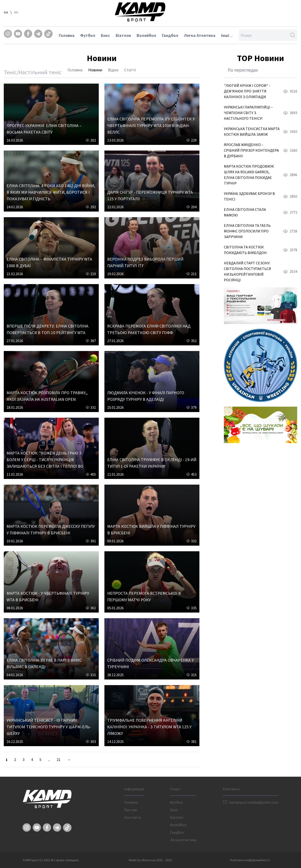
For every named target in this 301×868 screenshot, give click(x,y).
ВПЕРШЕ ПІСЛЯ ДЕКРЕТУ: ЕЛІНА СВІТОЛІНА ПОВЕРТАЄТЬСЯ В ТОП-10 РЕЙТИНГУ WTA (48, 329)
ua (6, 12)
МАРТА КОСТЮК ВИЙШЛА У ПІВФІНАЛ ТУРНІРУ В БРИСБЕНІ (151, 530)
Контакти (133, 817)
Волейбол (146, 35)
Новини (95, 70)
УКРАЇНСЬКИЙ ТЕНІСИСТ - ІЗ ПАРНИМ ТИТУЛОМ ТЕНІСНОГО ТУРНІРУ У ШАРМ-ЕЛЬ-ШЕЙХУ (49, 727)
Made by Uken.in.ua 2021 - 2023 (150, 860)
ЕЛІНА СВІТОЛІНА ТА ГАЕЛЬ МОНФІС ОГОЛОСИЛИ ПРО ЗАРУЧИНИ (247, 231)
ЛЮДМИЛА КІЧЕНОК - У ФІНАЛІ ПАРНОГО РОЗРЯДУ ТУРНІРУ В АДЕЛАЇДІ (146, 396)
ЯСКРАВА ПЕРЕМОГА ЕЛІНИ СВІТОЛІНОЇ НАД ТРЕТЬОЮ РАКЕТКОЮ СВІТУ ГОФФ (149, 329)
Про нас (131, 810)
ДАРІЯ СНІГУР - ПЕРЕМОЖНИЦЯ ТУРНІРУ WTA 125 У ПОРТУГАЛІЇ (150, 195)
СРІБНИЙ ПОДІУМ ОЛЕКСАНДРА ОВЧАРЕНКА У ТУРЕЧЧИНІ (150, 663)
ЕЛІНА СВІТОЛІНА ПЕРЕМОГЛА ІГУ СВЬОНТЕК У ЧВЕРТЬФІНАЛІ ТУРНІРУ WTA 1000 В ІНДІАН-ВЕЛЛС (151, 125)
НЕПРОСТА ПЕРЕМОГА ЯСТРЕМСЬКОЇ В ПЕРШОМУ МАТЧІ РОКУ (144, 596)
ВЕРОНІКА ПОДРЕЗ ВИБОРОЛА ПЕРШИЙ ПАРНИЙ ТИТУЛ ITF (145, 262)
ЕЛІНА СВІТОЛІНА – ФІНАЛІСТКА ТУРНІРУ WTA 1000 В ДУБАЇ (49, 262)
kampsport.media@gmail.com (254, 802)
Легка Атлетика (200, 35)
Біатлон (123, 35)
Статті (130, 70)
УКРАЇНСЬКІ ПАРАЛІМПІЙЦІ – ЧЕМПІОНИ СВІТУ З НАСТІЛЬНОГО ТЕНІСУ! (248, 113)
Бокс (105, 35)
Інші (227, 35)
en (16, 12)
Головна (67, 35)
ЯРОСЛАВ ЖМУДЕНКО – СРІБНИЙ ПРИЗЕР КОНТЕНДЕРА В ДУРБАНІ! (251, 150)
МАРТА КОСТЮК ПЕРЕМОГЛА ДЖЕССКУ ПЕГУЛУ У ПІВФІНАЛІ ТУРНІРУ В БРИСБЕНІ (51, 530)
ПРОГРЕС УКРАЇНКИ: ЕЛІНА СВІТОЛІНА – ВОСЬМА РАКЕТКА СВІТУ (44, 129)
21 (59, 760)
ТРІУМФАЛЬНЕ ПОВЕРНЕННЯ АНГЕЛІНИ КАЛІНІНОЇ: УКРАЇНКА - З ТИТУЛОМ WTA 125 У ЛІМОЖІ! (149, 727)
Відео (113, 70)
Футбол (88, 35)
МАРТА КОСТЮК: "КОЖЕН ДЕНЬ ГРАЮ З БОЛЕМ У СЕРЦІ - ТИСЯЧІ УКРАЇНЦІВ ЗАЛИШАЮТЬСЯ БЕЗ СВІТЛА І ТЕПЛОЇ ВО (45, 460)
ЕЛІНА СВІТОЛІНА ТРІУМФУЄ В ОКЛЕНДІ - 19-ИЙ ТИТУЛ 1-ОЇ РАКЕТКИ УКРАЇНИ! (152, 463)
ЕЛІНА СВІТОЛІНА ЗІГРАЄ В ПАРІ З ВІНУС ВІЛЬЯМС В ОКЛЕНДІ (44, 663)
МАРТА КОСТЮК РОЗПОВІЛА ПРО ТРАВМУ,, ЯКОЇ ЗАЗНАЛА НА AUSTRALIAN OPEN (47, 396)
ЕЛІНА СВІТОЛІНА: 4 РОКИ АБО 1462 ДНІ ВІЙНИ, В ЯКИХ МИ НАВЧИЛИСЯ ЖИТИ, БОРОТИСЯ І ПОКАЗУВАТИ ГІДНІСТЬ (51, 192)
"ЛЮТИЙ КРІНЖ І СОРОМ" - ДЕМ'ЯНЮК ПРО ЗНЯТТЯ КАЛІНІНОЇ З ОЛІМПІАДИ (247, 91)
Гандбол (170, 35)
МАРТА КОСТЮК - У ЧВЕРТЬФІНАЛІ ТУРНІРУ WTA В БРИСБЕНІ (48, 596)
